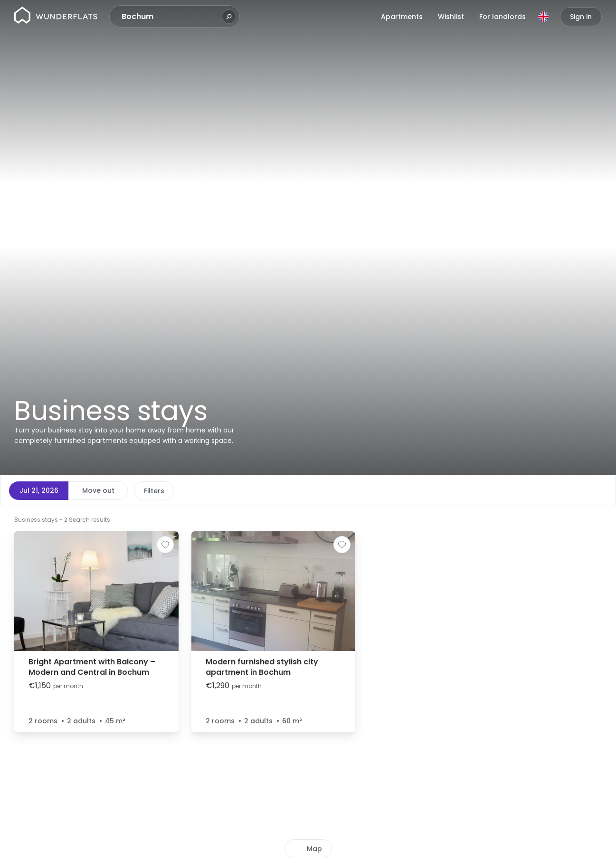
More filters (312, 491)
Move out (98, 490)
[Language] (543, 17)
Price (152, 491)
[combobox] (171, 17)
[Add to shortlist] (165, 545)
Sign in (581, 17)
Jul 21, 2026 (39, 490)
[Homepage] (56, 17)
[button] (382, 519)
